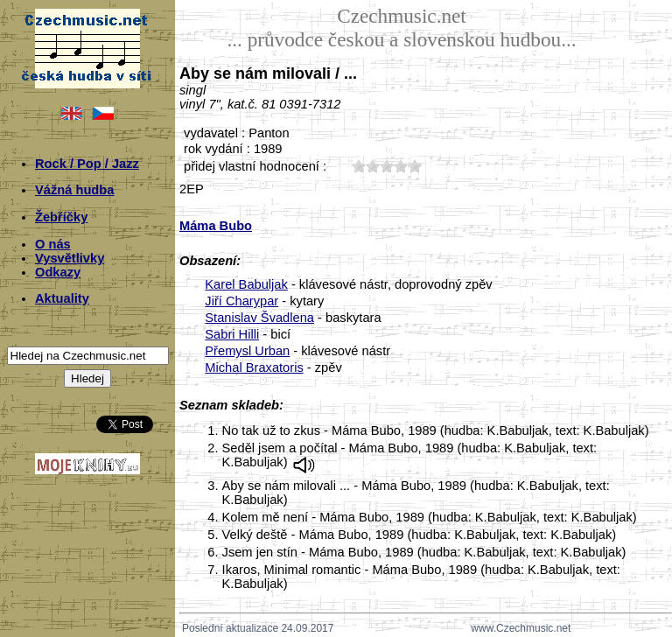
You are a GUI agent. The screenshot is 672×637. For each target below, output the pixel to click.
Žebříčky (61, 217)
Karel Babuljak (246, 284)
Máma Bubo (216, 226)
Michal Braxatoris (254, 367)
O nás (53, 244)
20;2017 (373, 166)
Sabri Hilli (232, 334)
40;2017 (401, 166)
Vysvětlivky (70, 258)
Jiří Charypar (241, 301)
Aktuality (62, 298)
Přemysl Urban (247, 351)
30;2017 (387, 166)
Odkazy (58, 272)
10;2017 (359, 166)
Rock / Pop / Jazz (87, 164)
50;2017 (415, 166)
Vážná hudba (74, 190)
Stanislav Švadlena (259, 318)
